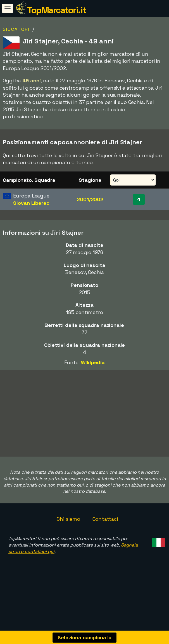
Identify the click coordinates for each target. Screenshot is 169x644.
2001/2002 (90, 199)
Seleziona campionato (84, 637)
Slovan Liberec (31, 203)
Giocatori (16, 29)
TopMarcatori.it (57, 10)
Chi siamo (68, 532)
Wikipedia (93, 362)
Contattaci (105, 532)
